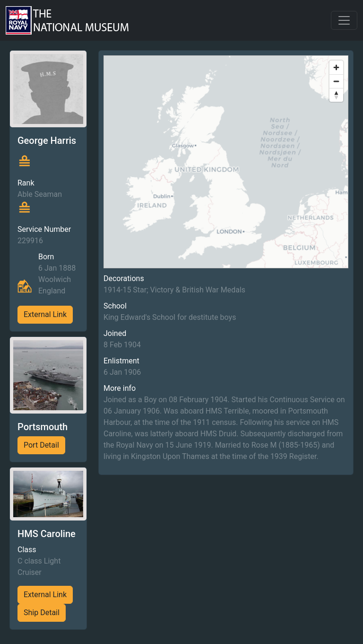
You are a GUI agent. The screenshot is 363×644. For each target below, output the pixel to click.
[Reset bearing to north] (336, 95)
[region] (226, 162)
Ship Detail (42, 613)
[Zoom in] (336, 67)
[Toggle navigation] (344, 20)
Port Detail (41, 445)
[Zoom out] (336, 81)
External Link (45, 314)
